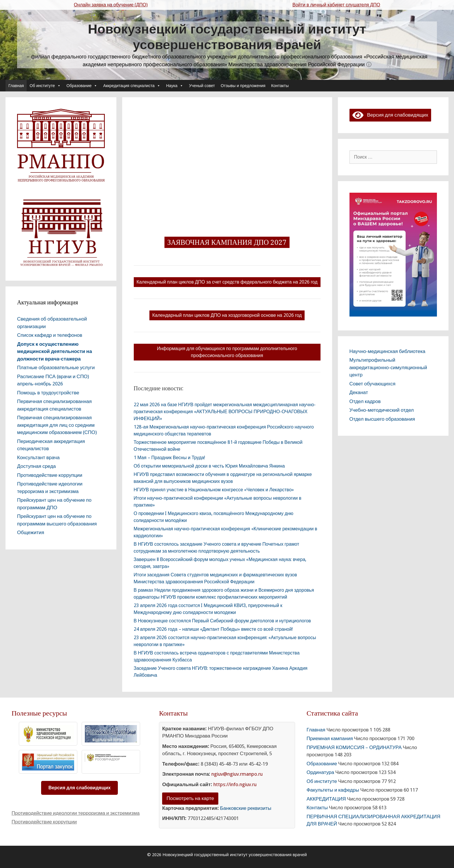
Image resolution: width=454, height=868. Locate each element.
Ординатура (320, 772)
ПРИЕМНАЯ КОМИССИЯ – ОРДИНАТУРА (354, 747)
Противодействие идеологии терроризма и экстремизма (76, 813)
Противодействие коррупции (50, 475)
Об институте (45, 86)
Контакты (280, 86)
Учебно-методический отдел (382, 410)
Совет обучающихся (372, 384)
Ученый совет (202, 86)
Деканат (359, 392)
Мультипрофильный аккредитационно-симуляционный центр (388, 367)
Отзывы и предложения (243, 86)
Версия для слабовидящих (390, 115)
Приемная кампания (330, 738)
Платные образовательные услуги (56, 367)
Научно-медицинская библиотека (388, 351)
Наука (175, 86)
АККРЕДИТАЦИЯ (326, 799)
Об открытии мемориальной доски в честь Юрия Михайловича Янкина (209, 466)
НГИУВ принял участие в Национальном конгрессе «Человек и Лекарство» (214, 490)
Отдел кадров (365, 401)
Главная (16, 86)
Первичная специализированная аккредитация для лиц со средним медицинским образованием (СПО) (57, 425)
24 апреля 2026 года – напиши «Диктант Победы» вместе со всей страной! (213, 629)
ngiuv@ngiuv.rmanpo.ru (237, 774)
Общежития (31, 532)
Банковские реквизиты (246, 808)
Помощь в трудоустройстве (48, 393)
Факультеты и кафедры (333, 790)
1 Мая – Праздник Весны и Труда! (169, 458)
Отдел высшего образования (382, 419)
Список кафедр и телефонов (50, 335)
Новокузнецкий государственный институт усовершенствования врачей (227, 37)
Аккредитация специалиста (132, 86)
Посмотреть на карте (190, 798)
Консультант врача (38, 457)
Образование (82, 86)
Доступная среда (36, 466)
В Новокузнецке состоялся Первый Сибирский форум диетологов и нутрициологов (222, 621)
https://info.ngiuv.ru (235, 784)
